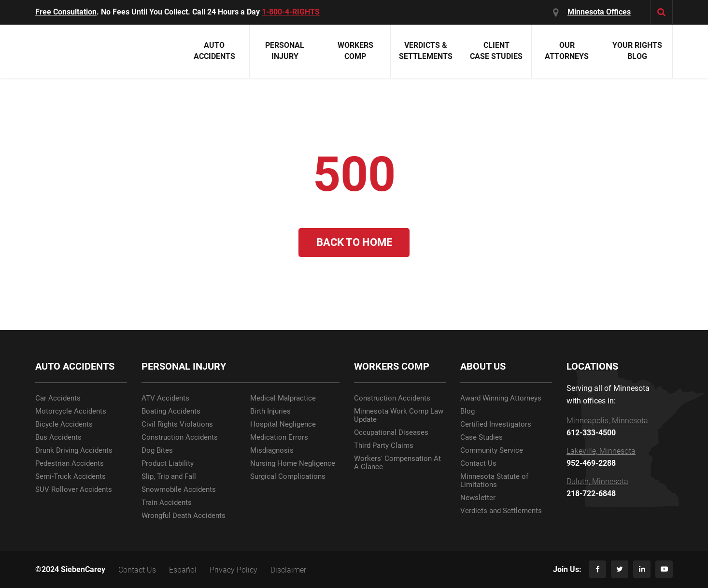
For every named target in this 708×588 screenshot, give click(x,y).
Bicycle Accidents (64, 424)
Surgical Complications (288, 477)
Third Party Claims (384, 446)
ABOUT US (483, 366)
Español (183, 570)
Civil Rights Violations (177, 424)
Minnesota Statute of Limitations (494, 481)
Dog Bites (157, 451)
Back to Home (354, 242)
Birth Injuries (270, 411)
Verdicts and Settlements (501, 511)
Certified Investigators (496, 424)
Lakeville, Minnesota (601, 451)
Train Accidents (167, 503)
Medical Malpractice (283, 398)
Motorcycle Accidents (71, 411)
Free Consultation (66, 12)
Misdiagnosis (272, 451)
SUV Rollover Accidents (74, 490)
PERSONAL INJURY (184, 366)
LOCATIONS (592, 366)
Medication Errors (279, 437)
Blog (467, 411)
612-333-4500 (591, 433)
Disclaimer (288, 570)
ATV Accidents (165, 398)
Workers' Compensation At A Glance (397, 463)
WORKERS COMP (392, 366)
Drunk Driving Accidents (74, 451)
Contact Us (478, 464)
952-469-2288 (591, 463)
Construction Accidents (180, 437)
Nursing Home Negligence (293, 464)
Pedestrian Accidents (70, 464)
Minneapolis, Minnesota (607, 421)
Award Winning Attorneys (501, 398)
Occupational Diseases (391, 433)
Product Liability (168, 464)
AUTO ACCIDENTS (75, 366)
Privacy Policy (234, 570)
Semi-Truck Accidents (71, 477)
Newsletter (478, 498)
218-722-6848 (591, 494)
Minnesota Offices (599, 12)
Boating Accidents (171, 411)
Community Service (492, 451)
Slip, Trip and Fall (169, 477)
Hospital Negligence (283, 424)
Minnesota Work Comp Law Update (399, 416)
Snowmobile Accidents (179, 490)
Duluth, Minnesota (597, 482)
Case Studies (481, 437)
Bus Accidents (58, 437)
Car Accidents (58, 398)
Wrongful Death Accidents (184, 516)
